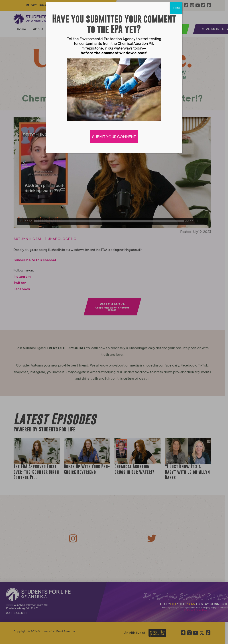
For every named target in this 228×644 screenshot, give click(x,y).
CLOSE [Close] (176, 8)
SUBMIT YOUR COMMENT (114, 137)
